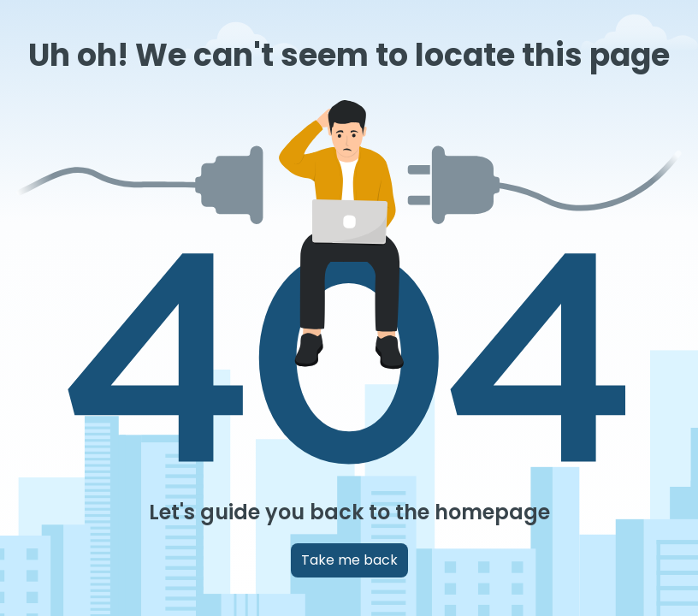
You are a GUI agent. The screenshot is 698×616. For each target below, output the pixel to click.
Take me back (349, 560)
